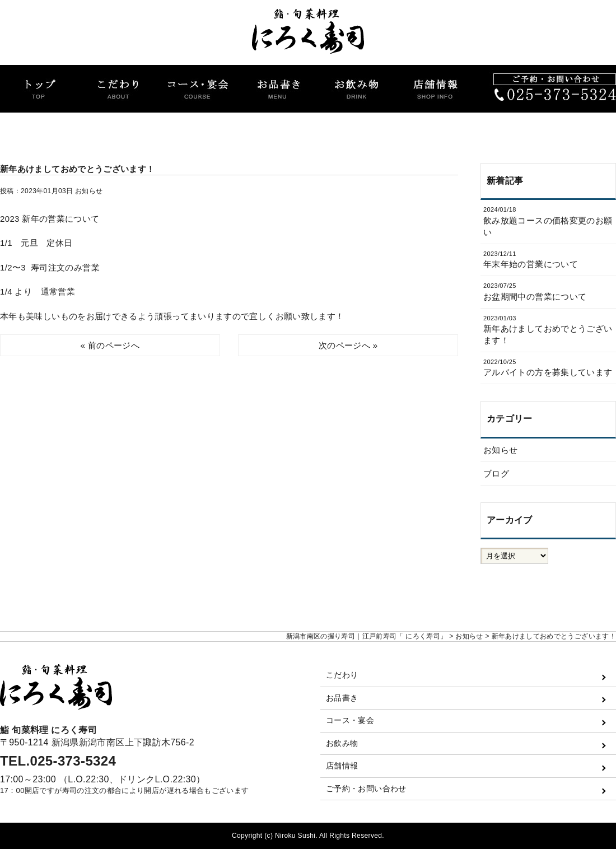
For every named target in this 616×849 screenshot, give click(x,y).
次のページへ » (348, 345)
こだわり (342, 675)
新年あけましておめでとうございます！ (548, 330)
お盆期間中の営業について (548, 291)
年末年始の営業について (548, 259)
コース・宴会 (350, 720)
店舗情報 (342, 766)
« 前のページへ (110, 345)
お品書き (342, 698)
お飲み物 (342, 743)
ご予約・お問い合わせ (366, 789)
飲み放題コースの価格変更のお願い (548, 221)
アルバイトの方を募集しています (548, 367)
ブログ (496, 474)
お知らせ (89, 191)
